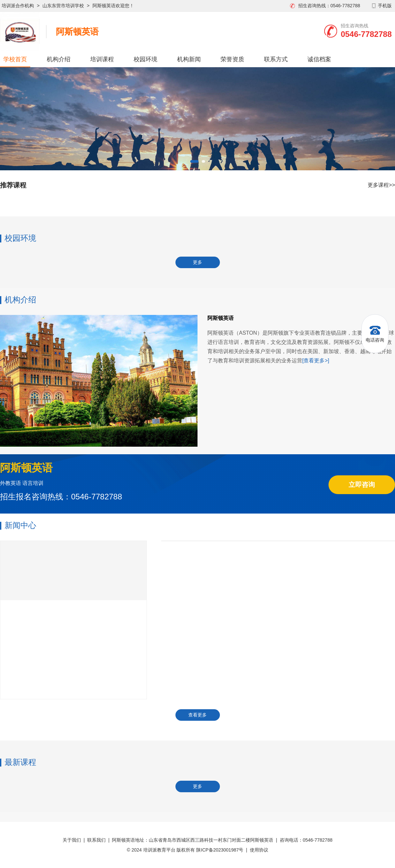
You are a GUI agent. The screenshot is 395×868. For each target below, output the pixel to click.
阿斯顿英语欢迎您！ (113, 6)
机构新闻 (189, 59)
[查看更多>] (316, 361)
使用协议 (259, 850)
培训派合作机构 (18, 6)
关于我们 (72, 840)
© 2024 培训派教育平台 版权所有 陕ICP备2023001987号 (185, 850)
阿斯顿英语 (77, 32)
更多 (197, 262)
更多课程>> (381, 185)
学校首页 (15, 59)
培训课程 (102, 59)
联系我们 (96, 840)
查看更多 (197, 715)
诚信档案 (319, 59)
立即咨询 (362, 485)
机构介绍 (59, 59)
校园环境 (145, 59)
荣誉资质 (232, 59)
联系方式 (276, 59)
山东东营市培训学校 (63, 6)
